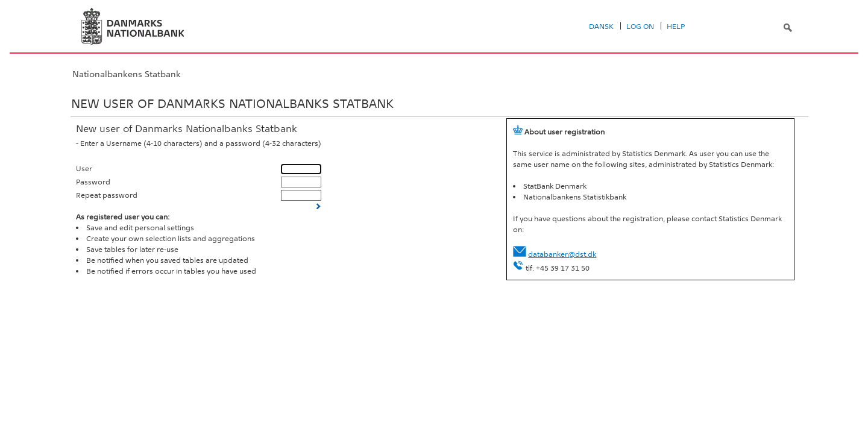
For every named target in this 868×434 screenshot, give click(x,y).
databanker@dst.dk (562, 254)
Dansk (601, 27)
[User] (301, 169)
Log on (640, 27)
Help (676, 27)
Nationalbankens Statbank (127, 74)
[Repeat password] (301, 195)
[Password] (301, 182)
